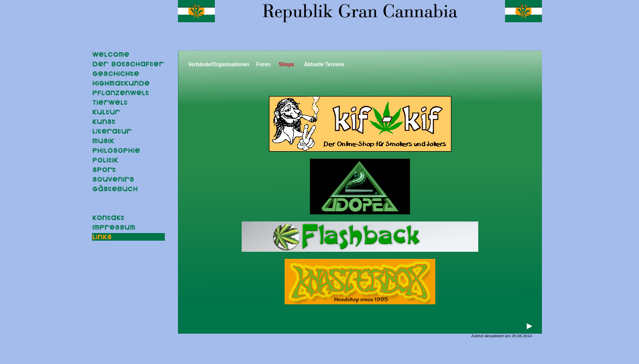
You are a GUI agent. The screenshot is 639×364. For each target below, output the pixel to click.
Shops (287, 64)
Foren (263, 64)
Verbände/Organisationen (219, 64)
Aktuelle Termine (325, 64)
